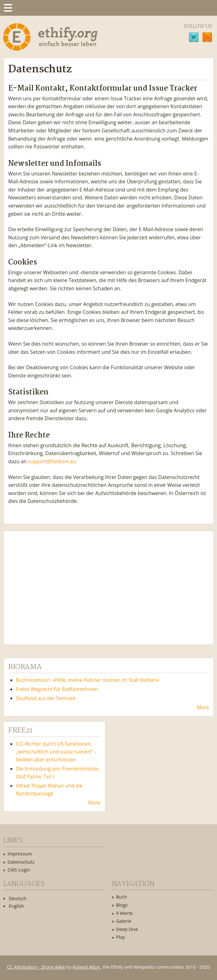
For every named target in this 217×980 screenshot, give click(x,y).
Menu (8, 8)
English (16, 906)
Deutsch (18, 898)
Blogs (122, 905)
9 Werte (125, 913)
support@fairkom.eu (52, 461)
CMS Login (19, 870)
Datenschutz (21, 862)
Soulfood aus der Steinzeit (46, 698)
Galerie (124, 921)
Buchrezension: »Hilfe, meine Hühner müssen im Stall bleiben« (88, 680)
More (203, 707)
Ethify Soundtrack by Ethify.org (55, 583)
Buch (122, 897)
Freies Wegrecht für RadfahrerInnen (57, 689)
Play (121, 937)
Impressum (20, 854)
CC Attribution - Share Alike (36, 967)
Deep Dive (127, 929)
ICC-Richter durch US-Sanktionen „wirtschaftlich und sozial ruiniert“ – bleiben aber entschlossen (56, 752)
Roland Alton (86, 967)
